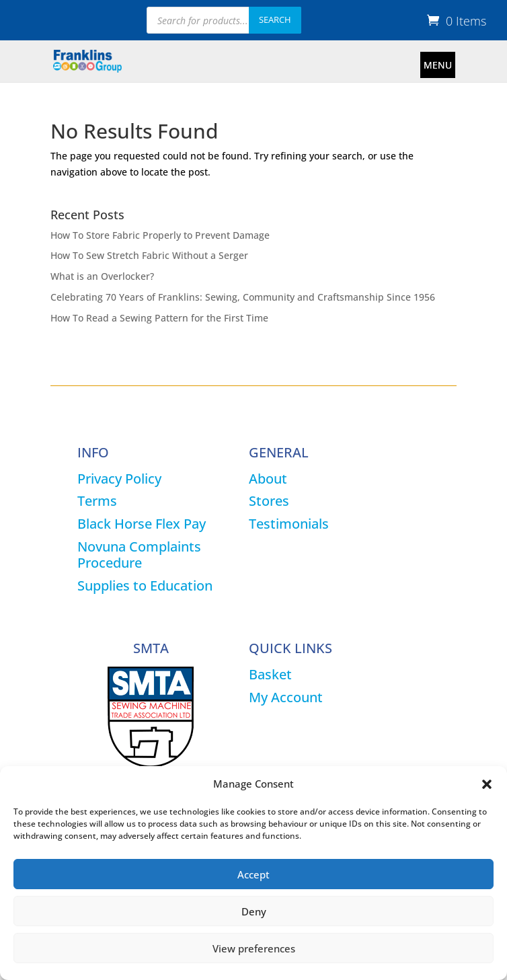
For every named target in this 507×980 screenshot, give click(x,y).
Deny (254, 911)
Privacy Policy (119, 479)
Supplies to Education (145, 586)
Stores (269, 501)
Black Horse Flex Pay (142, 524)
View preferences (254, 948)
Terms (97, 501)
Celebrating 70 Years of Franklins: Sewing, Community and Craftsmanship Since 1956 (243, 297)
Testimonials (289, 524)
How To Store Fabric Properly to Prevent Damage (160, 235)
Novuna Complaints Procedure (139, 555)
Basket (270, 674)
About (268, 479)
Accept (253, 874)
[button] (487, 784)
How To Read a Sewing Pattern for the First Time (159, 318)
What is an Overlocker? (102, 276)
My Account (286, 697)
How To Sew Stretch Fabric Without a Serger (149, 255)
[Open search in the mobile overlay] (224, 20)
